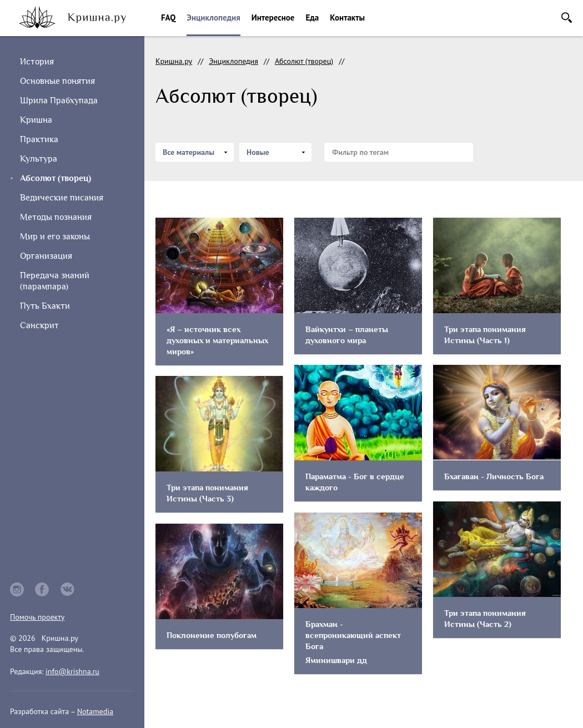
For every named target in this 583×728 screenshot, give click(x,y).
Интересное (273, 17)
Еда (312, 17)
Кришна (36, 120)
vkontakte (68, 589)
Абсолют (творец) (304, 61)
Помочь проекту (37, 617)
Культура (39, 159)
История (37, 62)
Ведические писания (62, 198)
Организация (46, 256)
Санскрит (39, 325)
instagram (17, 589)
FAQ (168, 17)
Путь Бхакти (45, 306)
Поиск (567, 17)
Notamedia (95, 711)
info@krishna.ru (72, 671)
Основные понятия (57, 81)
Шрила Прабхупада (59, 101)
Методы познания (56, 217)
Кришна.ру (174, 61)
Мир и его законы (55, 237)
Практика (39, 139)
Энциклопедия (213, 17)
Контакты (347, 17)
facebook (42, 589)
